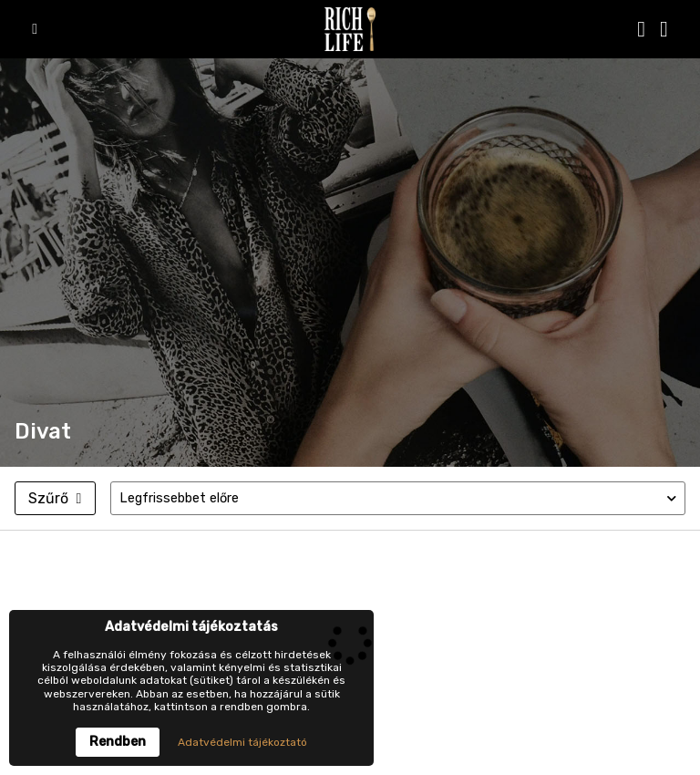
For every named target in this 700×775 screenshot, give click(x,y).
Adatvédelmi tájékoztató (242, 742)
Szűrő (55, 498)
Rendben (118, 742)
